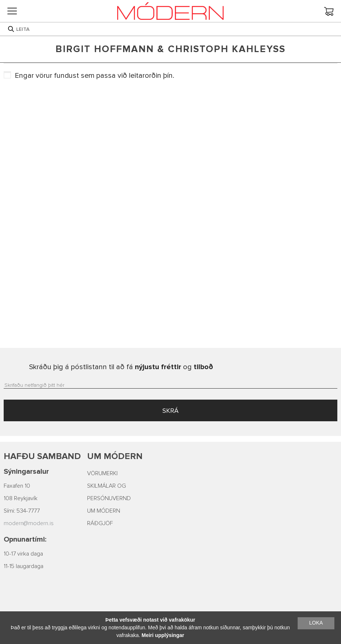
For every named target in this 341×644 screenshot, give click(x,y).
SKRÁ (170, 411)
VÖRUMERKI (102, 473)
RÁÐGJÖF (100, 523)
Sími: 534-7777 (22, 511)
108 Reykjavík (21, 498)
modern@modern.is (29, 523)
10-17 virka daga (23, 554)
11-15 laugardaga (24, 566)
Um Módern (115, 456)
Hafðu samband (42, 456)
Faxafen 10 (17, 486)
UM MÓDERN (104, 511)
